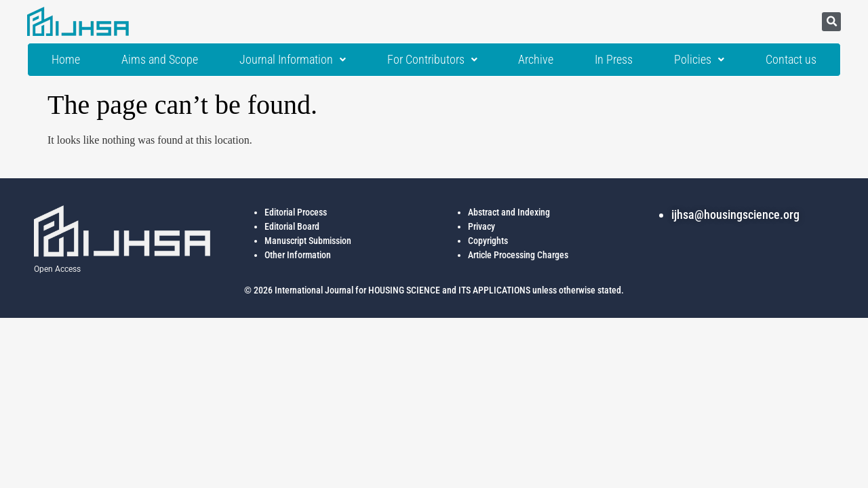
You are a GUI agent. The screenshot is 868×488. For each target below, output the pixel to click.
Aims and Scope (160, 60)
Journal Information (293, 60)
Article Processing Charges (518, 255)
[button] (831, 22)
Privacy (481, 226)
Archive (536, 60)
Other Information (298, 255)
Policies (699, 60)
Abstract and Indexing (509, 212)
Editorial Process (296, 212)
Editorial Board (292, 226)
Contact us (791, 60)
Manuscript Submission (308, 241)
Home (66, 60)
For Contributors (432, 60)
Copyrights (488, 241)
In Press (614, 60)
